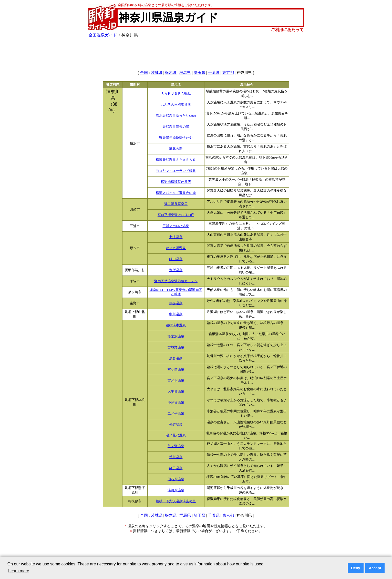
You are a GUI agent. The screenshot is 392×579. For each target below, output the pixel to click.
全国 (144, 73)
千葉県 (214, 73)
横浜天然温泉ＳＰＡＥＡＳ (176, 160)
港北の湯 (176, 149)
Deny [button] (355, 568)
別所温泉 (176, 270)
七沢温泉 (176, 237)
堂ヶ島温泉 (176, 369)
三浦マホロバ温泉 (176, 226)
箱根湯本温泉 (176, 325)
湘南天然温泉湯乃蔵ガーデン (176, 281)
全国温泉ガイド (103, 35)
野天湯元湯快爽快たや (176, 138)
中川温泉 (176, 314)
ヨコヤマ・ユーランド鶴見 (176, 171)
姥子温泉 (176, 468)
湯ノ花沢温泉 (176, 435)
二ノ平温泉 (176, 414)
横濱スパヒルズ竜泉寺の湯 (176, 193)
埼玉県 (199, 73)
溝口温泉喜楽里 (176, 204)
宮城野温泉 (176, 347)
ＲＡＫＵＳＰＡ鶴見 (176, 94)
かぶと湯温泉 (176, 248)
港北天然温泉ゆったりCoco (176, 116)
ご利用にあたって (287, 30)
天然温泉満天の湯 (176, 127)
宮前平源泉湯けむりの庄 (176, 215)
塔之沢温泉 (176, 336)
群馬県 (185, 73)
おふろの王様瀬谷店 (176, 105)
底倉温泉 (176, 358)
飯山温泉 (176, 259)
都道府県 (113, 85)
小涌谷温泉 (176, 403)
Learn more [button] (19, 571)
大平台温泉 (176, 391)
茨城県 (157, 73)
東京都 (228, 73)
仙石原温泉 (176, 479)
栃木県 (171, 73)
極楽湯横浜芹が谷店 (176, 182)
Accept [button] (375, 568)
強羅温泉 (176, 425)
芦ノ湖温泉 (176, 446)
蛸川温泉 (176, 457)
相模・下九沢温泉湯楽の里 (176, 501)
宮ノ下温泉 (176, 380)
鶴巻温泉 (176, 303)
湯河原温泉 (176, 490)
